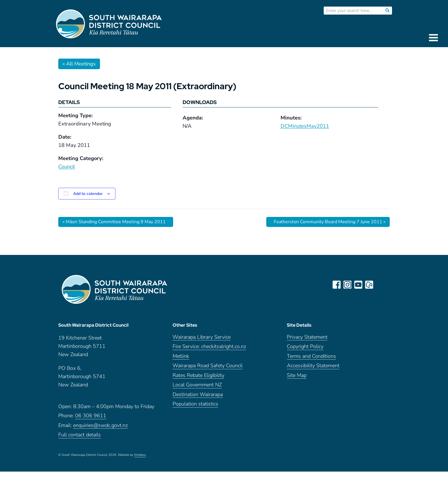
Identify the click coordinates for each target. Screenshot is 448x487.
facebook (337, 285)
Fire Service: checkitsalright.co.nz (209, 347)
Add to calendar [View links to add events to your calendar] (88, 194)
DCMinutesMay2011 (305, 126)
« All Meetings (79, 64)
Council (67, 167)
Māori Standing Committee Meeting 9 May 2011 (114, 222)
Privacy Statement (307, 337)
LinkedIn (380, 285)
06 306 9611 (91, 416)
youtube (358, 285)
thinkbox (140, 455)
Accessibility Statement (313, 366)
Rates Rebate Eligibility (198, 375)
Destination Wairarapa (198, 395)
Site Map (297, 375)
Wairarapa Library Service (202, 337)
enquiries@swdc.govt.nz (100, 425)
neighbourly (369, 285)
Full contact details (80, 435)
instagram (347, 285)
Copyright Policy (305, 347)
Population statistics (195, 404)
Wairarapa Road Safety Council (208, 366)
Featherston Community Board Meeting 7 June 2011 (330, 222)
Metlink (181, 356)
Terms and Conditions (311, 356)
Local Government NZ (197, 385)
